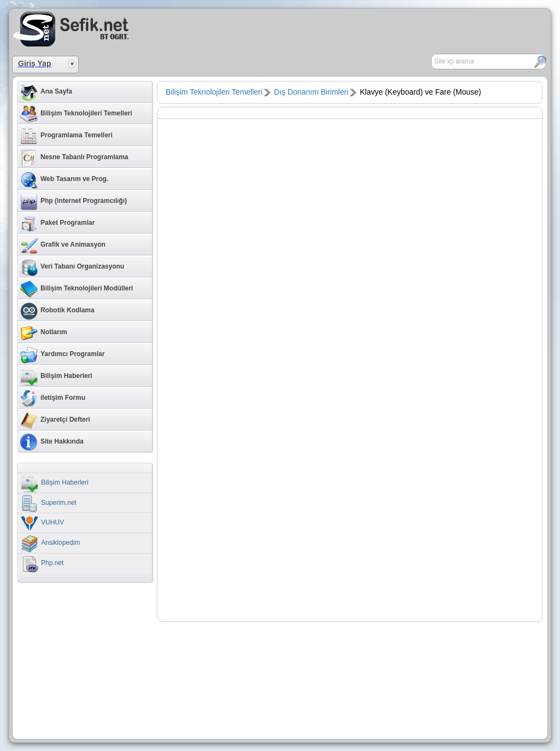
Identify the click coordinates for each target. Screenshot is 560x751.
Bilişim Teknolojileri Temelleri (76, 114)
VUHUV (42, 523)
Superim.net (49, 504)
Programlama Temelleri (66, 136)
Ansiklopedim (50, 544)
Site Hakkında (52, 443)
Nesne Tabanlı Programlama (74, 158)
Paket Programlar (57, 224)
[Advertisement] (420, 28)
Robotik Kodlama (57, 311)
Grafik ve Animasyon (63, 246)
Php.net (42, 564)
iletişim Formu (53, 399)
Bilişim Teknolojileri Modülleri (77, 289)
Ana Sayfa (46, 92)
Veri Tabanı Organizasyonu (72, 267)
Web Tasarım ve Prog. (64, 180)
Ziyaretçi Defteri (55, 421)
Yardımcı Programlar (62, 355)
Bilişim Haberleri (56, 377)
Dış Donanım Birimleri (311, 92)
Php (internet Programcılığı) (74, 202)
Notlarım (44, 333)
